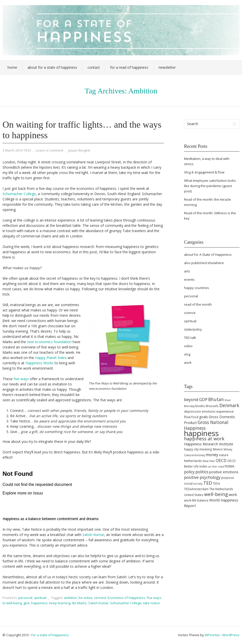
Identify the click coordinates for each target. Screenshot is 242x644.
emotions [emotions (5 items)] (209, 412)
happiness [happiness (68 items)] (201, 433)
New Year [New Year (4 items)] (209, 461)
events (189, 279)
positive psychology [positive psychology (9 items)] (202, 477)
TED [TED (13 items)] (208, 483)
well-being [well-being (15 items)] (216, 494)
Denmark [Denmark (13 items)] (229, 405)
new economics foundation (49, 342)
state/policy (193, 329)
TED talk (190, 338)
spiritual (40, 598)
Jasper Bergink (79, 150)
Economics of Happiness (126, 598)
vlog (187, 354)
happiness (39, 603)
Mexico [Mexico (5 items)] (218, 449)
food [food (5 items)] (195, 417)
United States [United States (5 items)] (194, 495)
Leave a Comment (50, 150)
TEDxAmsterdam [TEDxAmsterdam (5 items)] (196, 489)
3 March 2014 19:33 (17, 150)
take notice (151, 603)
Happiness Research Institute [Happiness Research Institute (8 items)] (209, 444)
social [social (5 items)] (188, 484)
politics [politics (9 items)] (202, 472)
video (188, 346)
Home (12, 67)
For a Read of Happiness (129, 67)
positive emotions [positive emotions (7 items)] (224, 472)
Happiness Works (40, 363)
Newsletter (167, 67)
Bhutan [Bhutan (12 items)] (216, 399)
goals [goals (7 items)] (204, 417)
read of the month (198, 304)
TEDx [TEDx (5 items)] (216, 484)
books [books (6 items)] (200, 406)
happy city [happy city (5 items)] (191, 449)
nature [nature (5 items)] (224, 455)
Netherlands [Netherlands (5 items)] (193, 461)
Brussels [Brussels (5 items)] (212, 406)
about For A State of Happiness (208, 255)
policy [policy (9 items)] (189, 472)
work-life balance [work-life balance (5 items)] (196, 500)
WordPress (231, 635)
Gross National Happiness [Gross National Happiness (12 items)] (206, 425)
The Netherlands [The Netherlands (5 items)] (221, 489)
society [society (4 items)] (198, 484)
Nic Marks (79, 603)
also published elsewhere (204, 263)
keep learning (60, 603)
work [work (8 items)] (233, 494)
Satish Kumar (93, 535)
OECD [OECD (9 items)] (221, 460)
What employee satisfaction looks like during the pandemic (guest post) (210, 186)
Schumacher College (19, 194)
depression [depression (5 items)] (192, 412)
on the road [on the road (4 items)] (216, 467)
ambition (70, 598)
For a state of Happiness (50, 635)
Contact (94, 67)
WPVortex (212, 635)
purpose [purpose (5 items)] (228, 478)
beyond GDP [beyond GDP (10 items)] (196, 400)
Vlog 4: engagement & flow (204, 172)
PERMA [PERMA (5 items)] (230, 466)
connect (100, 598)
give (27, 603)
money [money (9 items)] (212, 455)
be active (86, 598)
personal (25, 598)
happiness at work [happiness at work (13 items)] (204, 439)
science (190, 313)
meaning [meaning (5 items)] (206, 449)
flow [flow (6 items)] (187, 417)
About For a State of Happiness (52, 67)
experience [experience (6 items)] (225, 411)
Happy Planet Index (50, 358)
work (188, 363)
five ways (21, 379)
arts (187, 271)
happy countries (196, 288)
